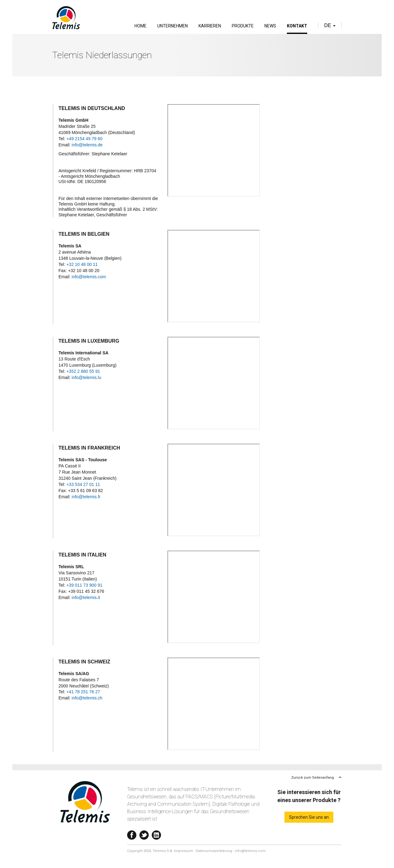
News (270, 26)
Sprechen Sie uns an (309, 817)
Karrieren (210, 26)
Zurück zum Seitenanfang (313, 778)
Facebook (132, 834)
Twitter (144, 834)
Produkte (243, 26)
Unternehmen (173, 26)
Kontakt (297, 26)
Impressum (183, 851)
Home (141, 26)
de (330, 25)
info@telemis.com (250, 851)
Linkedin (156, 834)
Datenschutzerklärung (214, 851)
